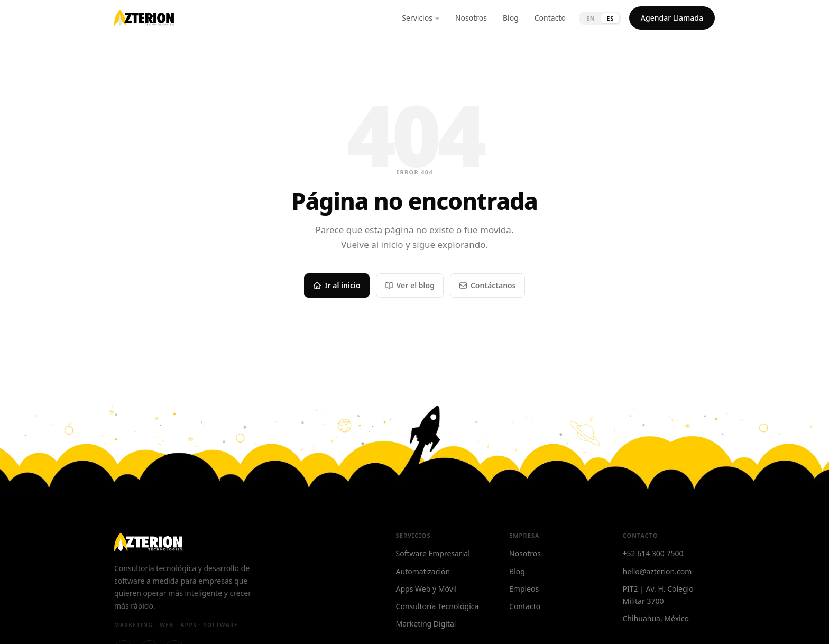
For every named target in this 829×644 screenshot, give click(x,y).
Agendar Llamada (672, 18)
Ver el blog (410, 285)
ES (610, 18)
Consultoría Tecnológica (437, 606)
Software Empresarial (433, 553)
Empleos (524, 589)
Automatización (423, 571)
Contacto (550, 18)
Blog (511, 18)
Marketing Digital (426, 624)
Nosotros (471, 18)
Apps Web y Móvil (426, 589)
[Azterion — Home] (144, 18)
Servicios (417, 18)
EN (591, 18)
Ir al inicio (337, 285)
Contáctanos (487, 285)
